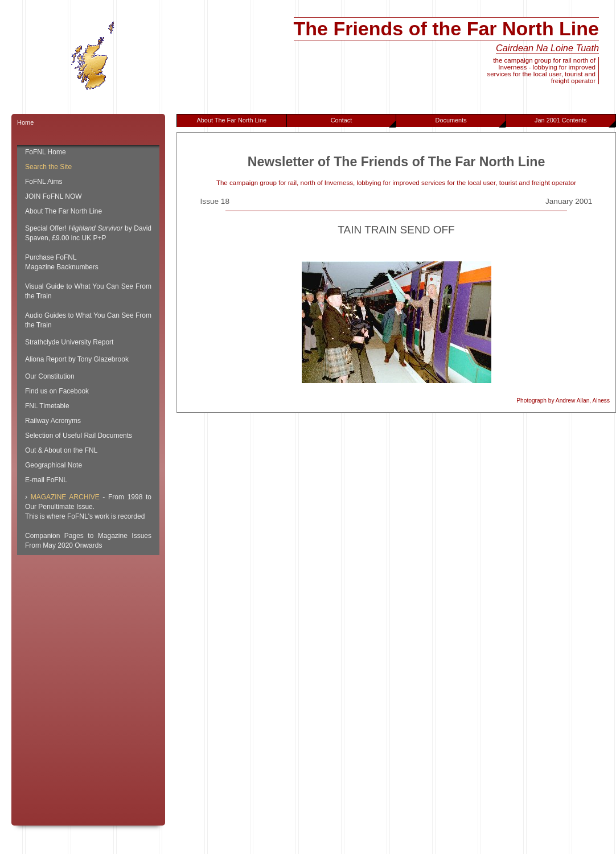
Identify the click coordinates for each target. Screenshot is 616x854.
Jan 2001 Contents (575, 122)
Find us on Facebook (57, 391)
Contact (364, 122)
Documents (471, 122)
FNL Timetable (47, 406)
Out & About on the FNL (61, 450)
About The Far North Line (232, 120)
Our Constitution (50, 376)
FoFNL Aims (44, 182)
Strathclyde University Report (69, 342)
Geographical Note (54, 465)
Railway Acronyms (53, 421)
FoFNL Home (46, 152)
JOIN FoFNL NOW (54, 196)
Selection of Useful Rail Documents (79, 436)
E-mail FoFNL (46, 480)
